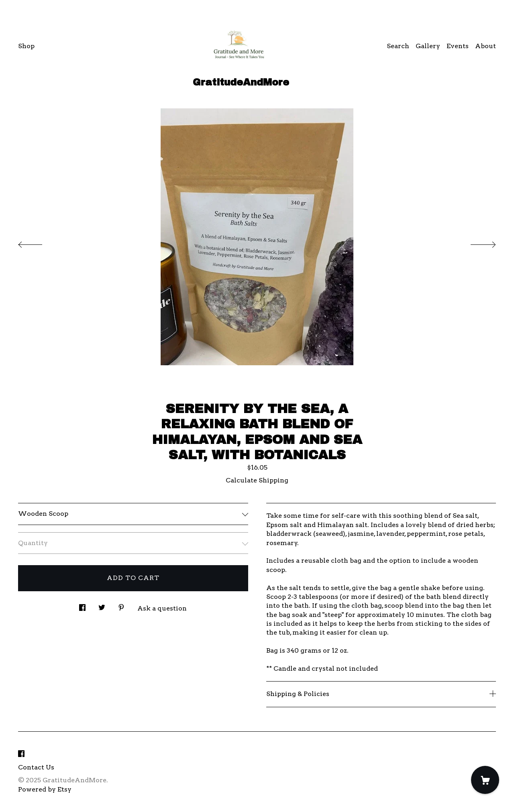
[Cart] (485, 780)
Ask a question (162, 608)
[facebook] (21, 754)
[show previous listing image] (38, 242)
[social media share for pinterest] (121, 606)
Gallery (428, 46)
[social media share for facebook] (82, 606)
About (485, 46)
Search (398, 46)
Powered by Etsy (45, 789)
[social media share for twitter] (102, 606)
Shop (26, 46)
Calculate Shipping (257, 480)
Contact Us (36, 767)
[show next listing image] (476, 242)
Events (458, 46)
